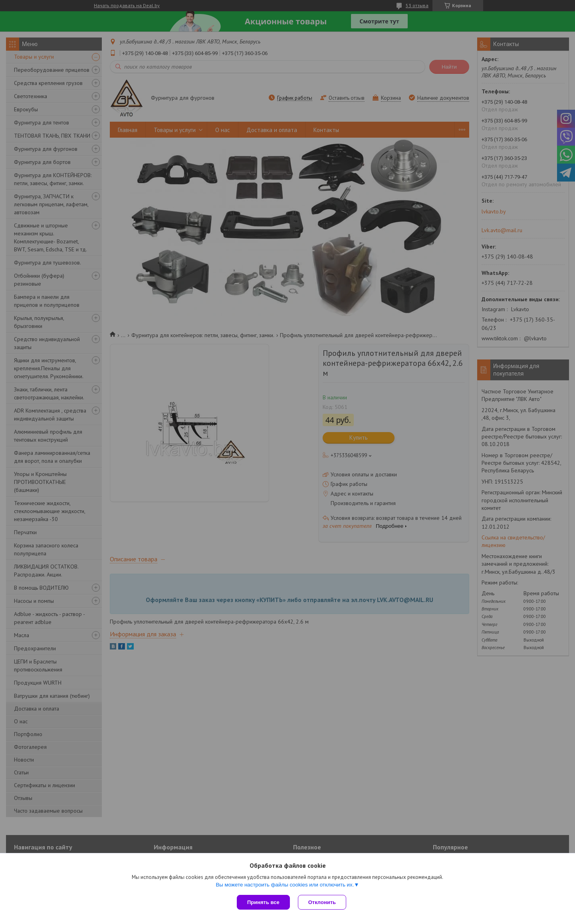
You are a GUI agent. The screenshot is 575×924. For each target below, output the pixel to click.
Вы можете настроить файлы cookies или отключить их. (285, 885)
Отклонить (322, 902)
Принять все (263, 902)
